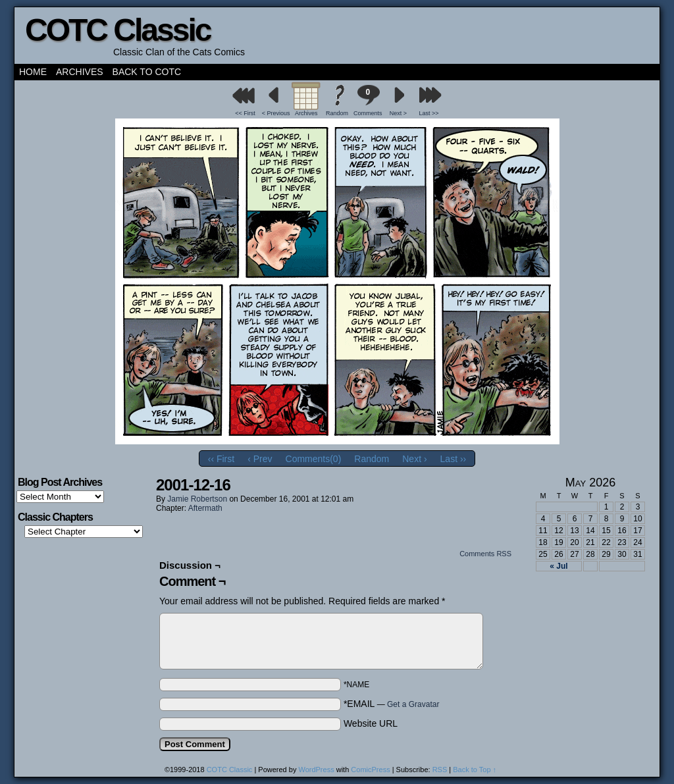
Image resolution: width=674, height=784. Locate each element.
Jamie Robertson (197, 499)
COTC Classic (117, 30)
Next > (398, 113)
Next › (414, 459)
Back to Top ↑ (475, 770)
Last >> (429, 113)
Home (33, 72)
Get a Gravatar (413, 704)
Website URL (371, 723)
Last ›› (454, 459)
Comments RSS (485, 554)
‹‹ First (221, 459)
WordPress (316, 770)
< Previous (276, 113)
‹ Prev (260, 459)
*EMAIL (392, 704)
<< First (245, 113)
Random (337, 113)
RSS (440, 770)
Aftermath (205, 508)
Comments (368, 100)
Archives (80, 72)
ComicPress (370, 770)
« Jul (558, 566)
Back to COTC (147, 72)
